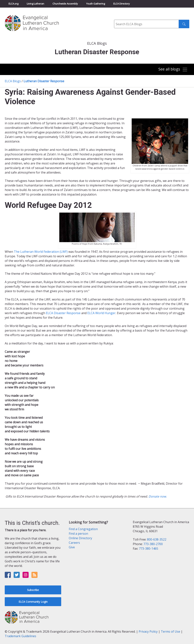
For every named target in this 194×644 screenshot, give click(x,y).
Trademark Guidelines (20, 636)
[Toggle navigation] (173, 70)
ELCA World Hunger (101, 313)
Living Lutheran (35, 4)
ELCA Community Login (33, 602)
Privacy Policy (148, 631)
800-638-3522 (157, 539)
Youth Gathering (96, 4)
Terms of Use (171, 631)
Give (72, 547)
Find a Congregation (83, 529)
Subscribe (33, 590)
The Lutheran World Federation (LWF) (41, 252)
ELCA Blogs (13, 81)
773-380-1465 (149, 549)
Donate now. (158, 496)
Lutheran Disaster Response (44, 81)
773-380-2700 (153, 544)
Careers (74, 543)
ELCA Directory (122, 4)
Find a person (78, 534)
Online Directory (80, 538)
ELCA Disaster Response (63, 313)
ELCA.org (13, 4)
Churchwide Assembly (65, 4)
